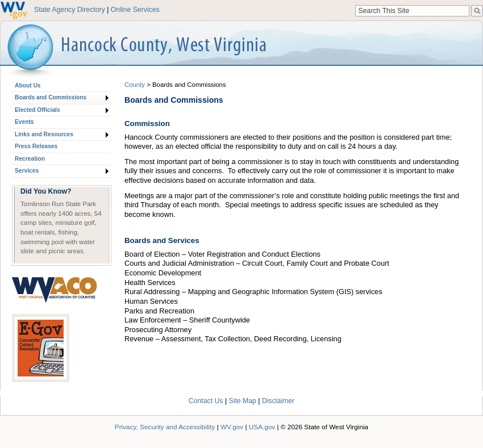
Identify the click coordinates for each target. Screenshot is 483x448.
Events (24, 122)
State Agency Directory (70, 10)
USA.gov (262, 427)
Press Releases (36, 146)
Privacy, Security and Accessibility (165, 427)
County (135, 85)
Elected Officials (38, 110)
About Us (28, 85)
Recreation (30, 159)
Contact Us (206, 401)
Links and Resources (44, 134)
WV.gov (232, 427)
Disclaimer (278, 401)
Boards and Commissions (51, 97)
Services (27, 171)
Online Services (135, 10)
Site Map (243, 401)
